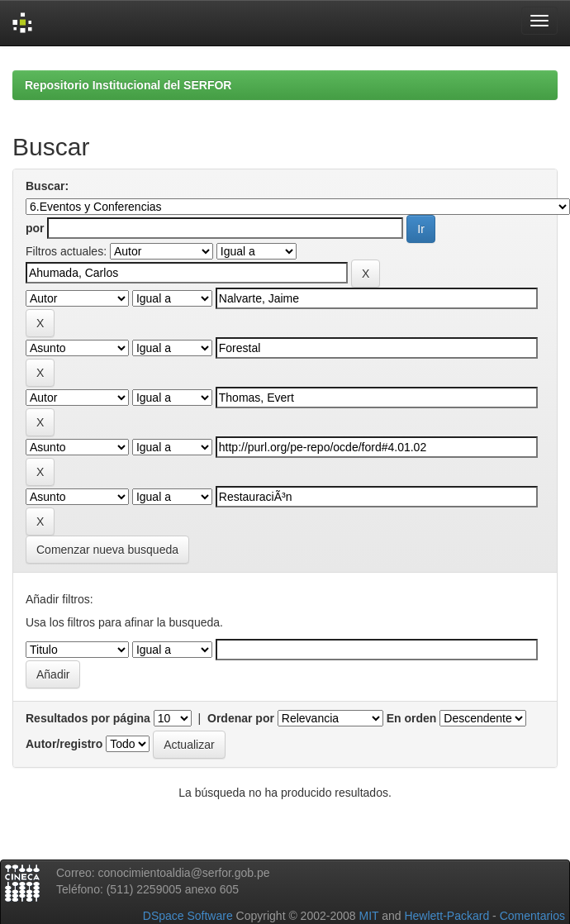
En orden (412, 718)
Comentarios (532, 916)
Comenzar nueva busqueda (107, 550)
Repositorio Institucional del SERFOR (128, 85)
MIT (368, 916)
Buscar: (47, 186)
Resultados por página (88, 718)
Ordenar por (241, 718)
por (35, 228)
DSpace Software (188, 916)
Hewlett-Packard (446, 916)
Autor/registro (64, 744)
